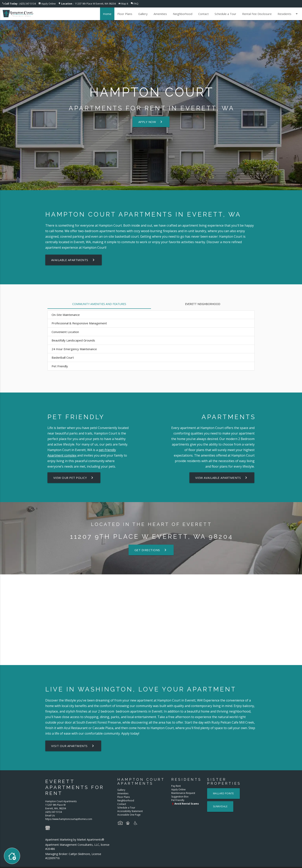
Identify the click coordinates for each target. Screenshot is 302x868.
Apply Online (49, 4)
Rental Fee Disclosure (257, 14)
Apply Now (151, 122)
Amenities (160, 14)
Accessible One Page (129, 815)
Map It (125, 4)
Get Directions (151, 550)
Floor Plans (125, 14)
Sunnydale (220, 806)
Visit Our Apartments (73, 746)
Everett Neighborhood (203, 304)
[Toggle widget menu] (12, 856)
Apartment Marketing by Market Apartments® (75, 840)
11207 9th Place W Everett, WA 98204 (88, 4)
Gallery (143, 14)
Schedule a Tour (225, 14)
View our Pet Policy (74, 478)
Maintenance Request (183, 793)
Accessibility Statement (130, 811)
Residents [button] (288, 14)
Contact (203, 14)
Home (107, 14)
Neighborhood (183, 14)
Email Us (50, 815)
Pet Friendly (178, 800)
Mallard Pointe (223, 793)
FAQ (136, 4)
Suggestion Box (180, 797)
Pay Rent (176, 786)
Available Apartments (74, 260)
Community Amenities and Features (99, 304)
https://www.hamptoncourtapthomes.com (69, 819)
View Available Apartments (222, 478)
